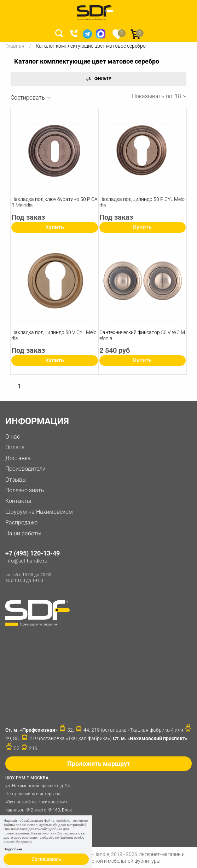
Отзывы (16, 480)
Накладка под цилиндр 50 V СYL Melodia (54, 335)
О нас (13, 437)
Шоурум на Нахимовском (39, 512)
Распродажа (22, 522)
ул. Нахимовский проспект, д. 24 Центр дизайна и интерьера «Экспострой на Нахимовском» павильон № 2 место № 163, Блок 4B (41, 797)
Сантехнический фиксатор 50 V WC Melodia (142, 335)
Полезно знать (25, 490)
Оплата (15, 447)
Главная (15, 46)
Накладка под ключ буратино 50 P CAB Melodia (54, 202)
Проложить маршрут (99, 764)
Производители (25, 469)
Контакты (18, 501)
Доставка (18, 458)
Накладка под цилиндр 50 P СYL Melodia (142, 202)
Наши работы (23, 533)
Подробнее (13, 849)
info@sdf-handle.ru (26, 561)
